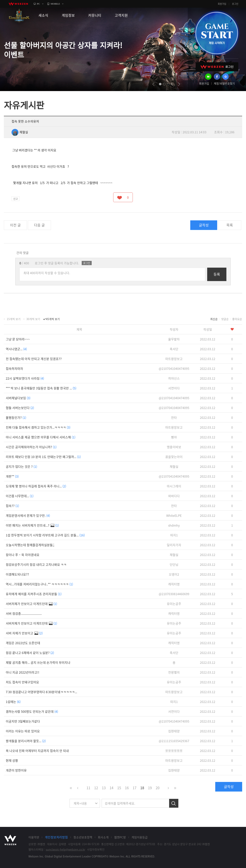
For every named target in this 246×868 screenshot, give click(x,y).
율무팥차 (174, 339)
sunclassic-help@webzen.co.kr (65, 849)
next (179, 84)
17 (135, 788)
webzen (18, 4)
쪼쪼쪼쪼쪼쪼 (174, 751)
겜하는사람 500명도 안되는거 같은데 (32, 711)
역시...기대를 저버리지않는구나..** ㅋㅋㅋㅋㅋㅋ (39, 584)
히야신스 (174, 378)
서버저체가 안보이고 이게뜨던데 (31, 604)
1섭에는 (13, 702)
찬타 (174, 417)
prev (153, 84)
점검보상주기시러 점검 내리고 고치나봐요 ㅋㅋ (36, 564)
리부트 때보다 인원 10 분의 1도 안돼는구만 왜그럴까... (43, 457)
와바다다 (174, 496)
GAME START (217, 33)
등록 (217, 274)
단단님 (174, 564)
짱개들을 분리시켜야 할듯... (26, 741)
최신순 (214, 319)
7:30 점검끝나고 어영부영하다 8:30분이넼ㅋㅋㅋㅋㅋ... (41, 692)
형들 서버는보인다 (20, 408)
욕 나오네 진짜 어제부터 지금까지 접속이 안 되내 (37, 751)
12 (96, 788)
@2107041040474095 (174, 368)
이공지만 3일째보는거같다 (23, 721)
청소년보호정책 (83, 837)
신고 (16, 199)
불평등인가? (16, 417)
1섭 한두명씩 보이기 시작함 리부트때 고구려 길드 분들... (45, 535)
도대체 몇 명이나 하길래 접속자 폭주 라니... (36, 486)
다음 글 (39, 225)
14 (111, 788)
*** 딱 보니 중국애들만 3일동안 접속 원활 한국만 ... (41, 388)
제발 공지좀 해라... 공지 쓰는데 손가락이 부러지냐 (38, 662)
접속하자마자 (14, 368)
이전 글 (15, 225)
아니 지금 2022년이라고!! (22, 672)
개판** (12, 476)
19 (150, 788)
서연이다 (174, 388)
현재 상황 (12, 760)
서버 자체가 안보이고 (24, 633)
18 (142, 788)
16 (127, 788)
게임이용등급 (140, 837)
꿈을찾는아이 (174, 457)
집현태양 (174, 731)
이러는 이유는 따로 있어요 (23, 731)
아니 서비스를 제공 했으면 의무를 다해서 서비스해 (41, 437)
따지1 (174, 535)
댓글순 (225, 319)
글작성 (204, 225)
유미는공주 (174, 604)
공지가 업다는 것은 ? (21, 466)
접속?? (12, 506)
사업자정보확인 (96, 849)
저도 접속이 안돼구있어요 (22, 682)
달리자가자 (174, 545)
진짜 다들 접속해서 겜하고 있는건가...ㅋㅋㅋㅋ (38, 427)
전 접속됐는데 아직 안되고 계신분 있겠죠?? (34, 359)
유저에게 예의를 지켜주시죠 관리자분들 (34, 594)
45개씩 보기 (53, 319)
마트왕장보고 (174, 359)
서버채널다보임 (18, 398)
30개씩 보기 (33, 319)
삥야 (174, 437)
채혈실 (20, 132)
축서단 (174, 349)
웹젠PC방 (120, 837)
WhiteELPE (174, 515)
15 (119, 788)
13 (104, 788)
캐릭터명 (174, 584)
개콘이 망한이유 (16, 770)
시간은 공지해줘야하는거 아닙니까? (31, 447)
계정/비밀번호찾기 (224, 83)
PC (38, 4)
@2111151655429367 (174, 741)
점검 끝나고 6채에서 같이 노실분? (30, 653)
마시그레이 (174, 486)
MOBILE (55, 4)
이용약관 (34, 837)
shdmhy (174, 525)
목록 (230, 225)
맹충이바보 (174, 447)
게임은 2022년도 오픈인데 (23, 643)
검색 (174, 803)
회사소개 (103, 837)
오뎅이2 (174, 574)
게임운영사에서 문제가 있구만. (28, 515)
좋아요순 (237, 319)
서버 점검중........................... (24, 613)
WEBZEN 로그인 (217, 67)
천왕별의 (174, 672)
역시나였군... (16, 349)
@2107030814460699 (174, 594)
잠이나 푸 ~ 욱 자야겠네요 (23, 555)
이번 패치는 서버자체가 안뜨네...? (32, 525)
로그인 (235, 4)
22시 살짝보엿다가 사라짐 (25, 378)
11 (88, 788)
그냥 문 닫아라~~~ (18, 339)
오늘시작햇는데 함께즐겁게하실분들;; (30, 545)
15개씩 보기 (14, 319)
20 (158, 788)
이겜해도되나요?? (17, 574)
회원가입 (222, 4)
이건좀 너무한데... (20, 496)
